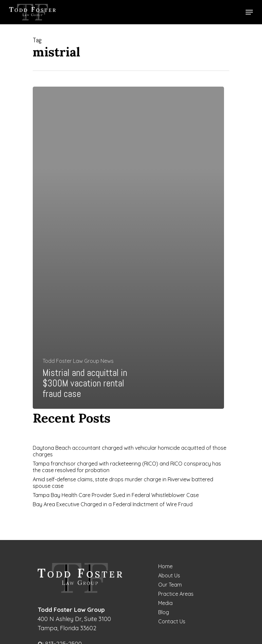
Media (165, 603)
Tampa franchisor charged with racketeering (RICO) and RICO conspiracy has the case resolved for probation (127, 467)
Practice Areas (176, 594)
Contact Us (172, 621)
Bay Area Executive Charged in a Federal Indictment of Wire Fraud (113, 504)
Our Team (170, 585)
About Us (169, 575)
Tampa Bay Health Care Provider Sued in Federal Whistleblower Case (116, 495)
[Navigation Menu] (249, 12)
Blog (164, 612)
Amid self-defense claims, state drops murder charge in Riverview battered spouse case (123, 483)
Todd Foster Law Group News (78, 361)
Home (165, 566)
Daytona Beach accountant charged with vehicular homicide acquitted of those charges (130, 451)
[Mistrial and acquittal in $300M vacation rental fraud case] (128, 248)
